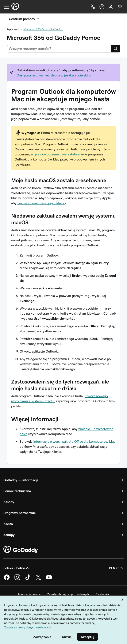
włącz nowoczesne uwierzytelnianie (57, 154)
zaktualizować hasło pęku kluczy (42, 203)
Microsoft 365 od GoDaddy (43, 29)
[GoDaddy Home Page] (21, 550)
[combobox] (59, 49)
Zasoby (9, 502)
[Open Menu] (5, 7)
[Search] (116, 49)
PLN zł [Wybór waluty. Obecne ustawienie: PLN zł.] (116, 568)
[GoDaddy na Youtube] (49, 579)
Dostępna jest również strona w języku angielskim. (54, 75)
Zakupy (9, 535)
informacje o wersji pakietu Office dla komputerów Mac (74, 441)
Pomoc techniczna (17, 491)
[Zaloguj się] (111, 7)
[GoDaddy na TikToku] (28, 579)
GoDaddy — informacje (21, 480)
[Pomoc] (102, 7)
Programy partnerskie (20, 513)
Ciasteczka (102, 594)
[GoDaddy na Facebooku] (7, 579)
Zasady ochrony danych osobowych (68, 594)
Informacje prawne (29, 594)
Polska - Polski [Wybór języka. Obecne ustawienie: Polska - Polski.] (17, 568)
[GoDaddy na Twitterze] (38, 579)
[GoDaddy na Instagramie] (17, 579)
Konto (8, 524)
